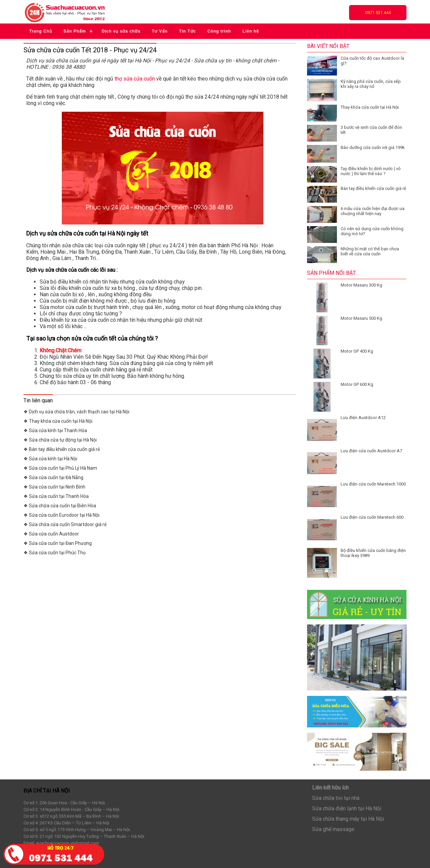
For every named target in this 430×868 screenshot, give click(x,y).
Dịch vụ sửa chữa (121, 31)
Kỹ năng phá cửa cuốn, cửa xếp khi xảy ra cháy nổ (371, 84)
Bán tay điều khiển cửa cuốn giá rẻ (373, 188)
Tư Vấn (160, 31)
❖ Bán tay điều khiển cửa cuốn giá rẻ (62, 449)
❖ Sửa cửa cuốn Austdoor (51, 534)
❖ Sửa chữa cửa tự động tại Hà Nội (60, 440)
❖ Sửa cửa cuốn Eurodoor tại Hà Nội (61, 515)
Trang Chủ (41, 31)
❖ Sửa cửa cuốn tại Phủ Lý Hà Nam (60, 468)
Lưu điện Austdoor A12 (363, 418)
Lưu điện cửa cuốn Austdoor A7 (371, 451)
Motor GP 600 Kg (357, 384)
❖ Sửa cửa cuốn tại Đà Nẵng (53, 477)
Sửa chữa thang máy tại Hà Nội (348, 819)
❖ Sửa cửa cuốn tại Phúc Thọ (55, 553)
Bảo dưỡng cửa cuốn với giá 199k (373, 147)
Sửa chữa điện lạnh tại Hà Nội (347, 808)
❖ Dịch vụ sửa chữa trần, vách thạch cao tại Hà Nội (76, 412)
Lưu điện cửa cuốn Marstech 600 (372, 517)
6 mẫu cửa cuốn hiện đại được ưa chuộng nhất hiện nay (373, 211)
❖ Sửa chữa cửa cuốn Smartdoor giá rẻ (65, 524)
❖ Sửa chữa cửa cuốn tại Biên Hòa (60, 506)
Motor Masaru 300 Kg (361, 285)
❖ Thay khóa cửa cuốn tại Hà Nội (58, 421)
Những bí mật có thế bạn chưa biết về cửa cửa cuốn (370, 251)
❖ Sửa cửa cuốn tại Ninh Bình (54, 487)
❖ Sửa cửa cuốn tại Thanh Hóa (56, 496)
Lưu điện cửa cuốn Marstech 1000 (373, 484)
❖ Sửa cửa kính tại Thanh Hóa (55, 430)
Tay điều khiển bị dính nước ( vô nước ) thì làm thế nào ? (371, 171)
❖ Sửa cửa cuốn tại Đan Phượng (58, 543)
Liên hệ (251, 31)
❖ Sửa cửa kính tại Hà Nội (50, 459)
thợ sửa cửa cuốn (135, 79)
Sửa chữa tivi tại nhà (336, 798)
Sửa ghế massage (333, 829)
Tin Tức (187, 31)
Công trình (219, 31)
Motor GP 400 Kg (357, 351)
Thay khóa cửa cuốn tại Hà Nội (370, 107)
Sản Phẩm (75, 31)
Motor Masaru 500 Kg (361, 318)
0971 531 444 (378, 13)
